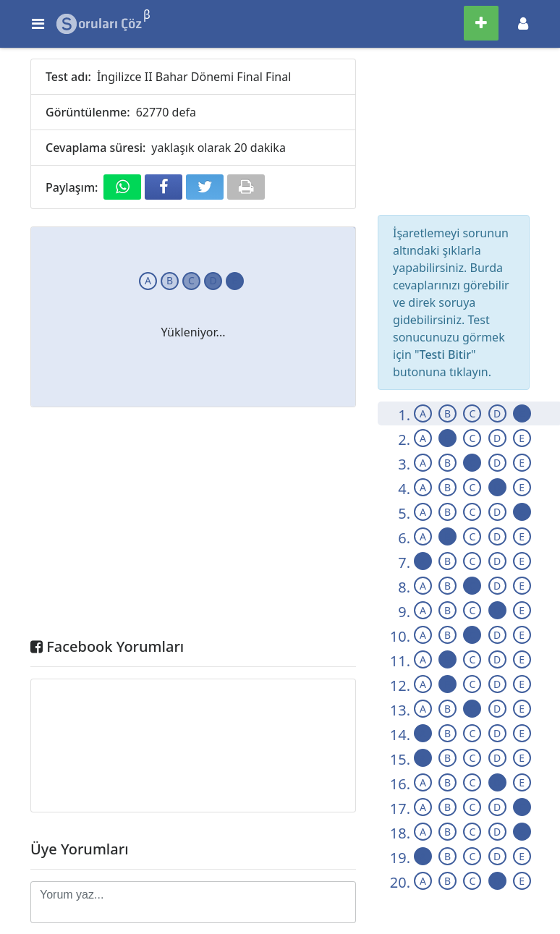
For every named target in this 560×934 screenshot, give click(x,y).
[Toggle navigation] (523, 24)
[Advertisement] (193, 526)
